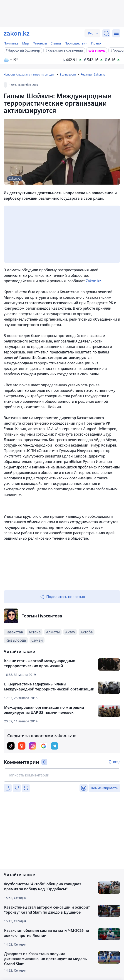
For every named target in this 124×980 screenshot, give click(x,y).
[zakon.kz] (17, 33)
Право (96, 43)
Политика (11, 43)
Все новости (68, 74)
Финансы (40, 43)
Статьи (56, 43)
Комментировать (104, 788)
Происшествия (76, 43)
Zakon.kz (93, 281)
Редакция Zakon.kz (93, 74)
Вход (117, 762)
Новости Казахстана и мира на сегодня (29, 74)
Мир (26, 43)
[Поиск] (106, 33)
